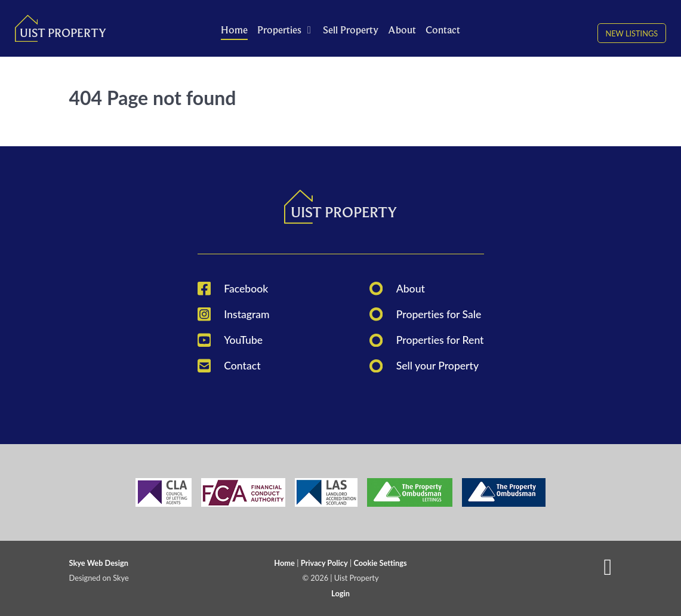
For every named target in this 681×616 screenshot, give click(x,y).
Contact (242, 366)
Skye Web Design (99, 563)
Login (340, 593)
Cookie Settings (380, 563)
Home (284, 563)
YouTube (243, 340)
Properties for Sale (439, 314)
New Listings (631, 33)
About (411, 289)
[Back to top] (608, 572)
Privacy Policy (324, 563)
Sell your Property (437, 366)
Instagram (246, 314)
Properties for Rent (440, 340)
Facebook (246, 289)
